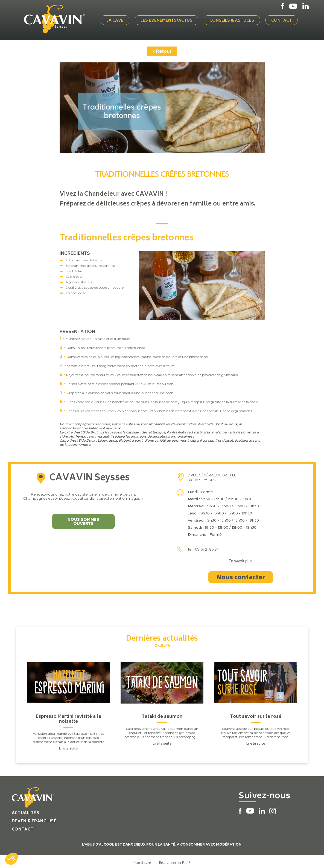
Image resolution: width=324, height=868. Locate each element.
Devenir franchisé (34, 819)
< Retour (162, 50)
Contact (283, 20)
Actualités (26, 811)
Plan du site (142, 861)
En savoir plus (241, 560)
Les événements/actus (168, 20)
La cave (117, 20)
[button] (11, 859)
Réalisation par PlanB (175, 861)
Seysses (65, 27)
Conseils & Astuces (234, 20)
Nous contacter (241, 576)
